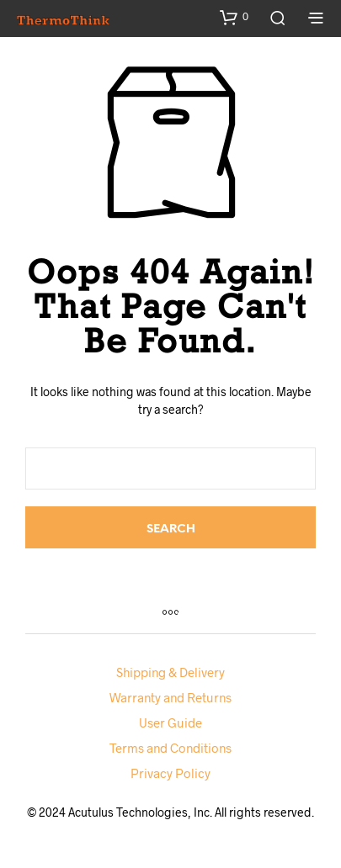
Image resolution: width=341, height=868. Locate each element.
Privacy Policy (170, 773)
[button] (234, 17)
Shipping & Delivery (170, 672)
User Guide (170, 722)
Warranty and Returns (170, 697)
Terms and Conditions (170, 748)
